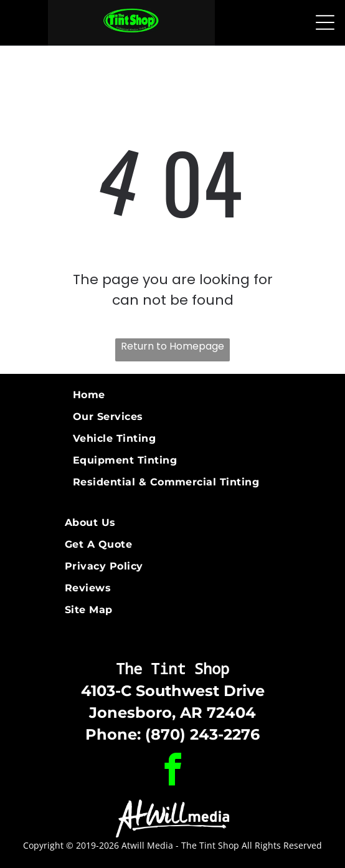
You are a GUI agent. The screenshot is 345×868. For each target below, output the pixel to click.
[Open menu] (325, 22)
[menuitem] (172, 395)
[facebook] (172, 772)
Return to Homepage (172, 346)
